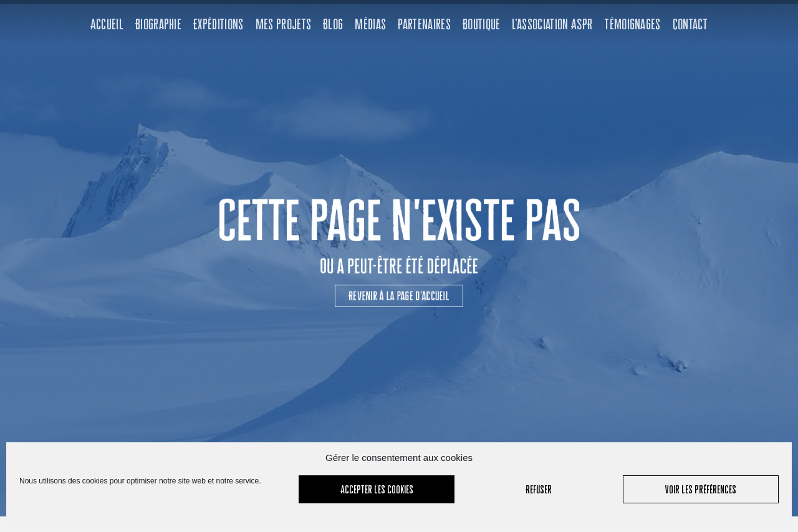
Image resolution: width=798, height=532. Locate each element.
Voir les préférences (701, 489)
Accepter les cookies (377, 489)
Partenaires (424, 24)
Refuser (539, 489)
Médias (370, 24)
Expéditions (219, 24)
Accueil (107, 24)
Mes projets (284, 24)
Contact (690, 24)
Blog (333, 24)
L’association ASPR (552, 24)
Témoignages (632, 24)
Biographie (158, 24)
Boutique (482, 24)
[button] (399, 280)
